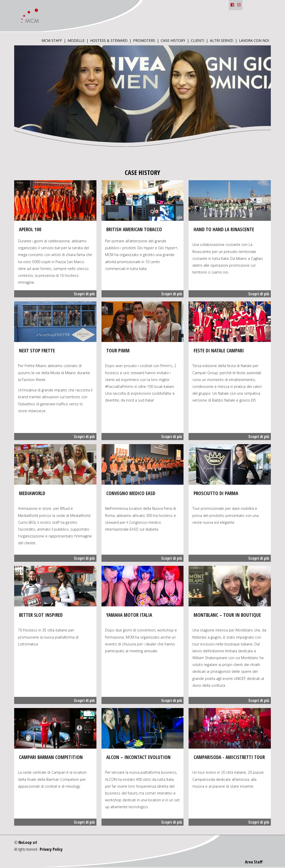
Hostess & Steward (109, 41)
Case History (173, 41)
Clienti (198, 41)
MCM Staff (52, 41)
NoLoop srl (28, 842)
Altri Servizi (222, 41)
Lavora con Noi (254, 41)
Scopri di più (84, 294)
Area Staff (254, 862)
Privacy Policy (51, 849)
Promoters (144, 41)
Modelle (76, 41)
